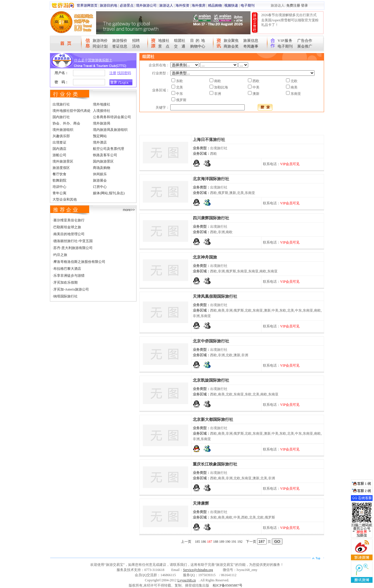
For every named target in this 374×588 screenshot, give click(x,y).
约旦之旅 (60, 255)
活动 (136, 46)
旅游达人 (166, 5)
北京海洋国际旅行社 (211, 179)
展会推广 (305, 46)
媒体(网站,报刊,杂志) (109, 193)
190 (228, 542)
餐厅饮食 (59, 174)
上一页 (186, 542)
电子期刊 (248, 5)
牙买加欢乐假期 (66, 282)
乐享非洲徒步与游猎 (69, 276)
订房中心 (100, 187)
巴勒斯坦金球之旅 (67, 227)
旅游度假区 (61, 168)
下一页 (251, 542)
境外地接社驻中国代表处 (72, 111)
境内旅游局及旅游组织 (110, 130)
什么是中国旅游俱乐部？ (93, 60)
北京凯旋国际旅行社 (211, 380)
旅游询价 (100, 40)
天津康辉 (201, 503)
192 (240, 542)
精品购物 (215, 5)
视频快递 (231, 5)
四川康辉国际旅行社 (211, 218)
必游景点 (127, 5)
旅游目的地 (109, 5)
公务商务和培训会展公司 (112, 117)
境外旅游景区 (63, 161)
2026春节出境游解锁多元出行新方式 (289, 15)
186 (203, 542)
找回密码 (124, 73)
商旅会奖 (231, 46)
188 (216, 542)
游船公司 (59, 155)
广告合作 (305, 40)
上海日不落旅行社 (209, 140)
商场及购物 (102, 168)
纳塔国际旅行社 (66, 296)
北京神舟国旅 (205, 257)
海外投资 (182, 5)
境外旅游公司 (146, 5)
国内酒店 (59, 149)
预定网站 (100, 136)
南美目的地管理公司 (69, 234)
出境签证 (59, 142)
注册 (113, 73)
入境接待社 (102, 111)
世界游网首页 (87, 5)
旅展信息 (251, 40)
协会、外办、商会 (66, 123)
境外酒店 (100, 142)
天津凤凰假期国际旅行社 (215, 296)
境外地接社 (102, 104)
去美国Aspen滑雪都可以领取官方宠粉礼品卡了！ (290, 22)
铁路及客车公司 (105, 155)
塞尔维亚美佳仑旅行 (69, 220)
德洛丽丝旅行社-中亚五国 (73, 241)
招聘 (136, 40)
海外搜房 (199, 5)
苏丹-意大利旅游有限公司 (73, 248)
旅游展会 (100, 180)
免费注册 (293, 5)
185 (197, 542)
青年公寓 (59, 193)
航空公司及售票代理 (109, 149)
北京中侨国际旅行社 (211, 341)
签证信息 (120, 46)
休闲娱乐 (100, 174)
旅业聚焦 (231, 40)
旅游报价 (120, 40)
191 (234, 542)
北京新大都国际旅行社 (213, 420)
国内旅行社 (61, 117)
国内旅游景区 (103, 161)
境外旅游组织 (63, 130)
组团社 (180, 40)
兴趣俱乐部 (61, 136)
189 (222, 542)
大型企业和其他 (65, 199)
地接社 (164, 40)
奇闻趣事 (251, 46)
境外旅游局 (102, 123)
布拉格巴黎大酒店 (67, 269)
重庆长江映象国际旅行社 (215, 464)
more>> (129, 210)
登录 (304, 5)
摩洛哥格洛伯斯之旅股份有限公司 (79, 262)
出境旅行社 (61, 104)
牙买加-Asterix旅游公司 (71, 289)
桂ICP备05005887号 (228, 585)
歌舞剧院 (59, 180)
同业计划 (100, 46)
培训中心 (59, 187)
